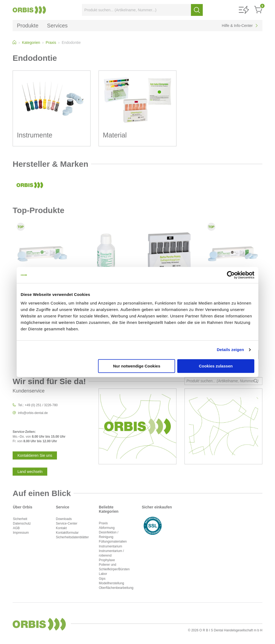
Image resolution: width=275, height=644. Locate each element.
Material (115, 135)
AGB (16, 528)
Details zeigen (230, 350)
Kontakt (61, 528)
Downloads (64, 519)
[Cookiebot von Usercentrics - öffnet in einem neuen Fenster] (231, 275)
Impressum (21, 533)
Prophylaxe (107, 560)
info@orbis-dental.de (33, 413)
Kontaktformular (67, 533)
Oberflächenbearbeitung (116, 588)
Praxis (103, 523)
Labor (103, 574)
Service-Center (67, 523)
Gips (102, 579)
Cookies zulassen (216, 366)
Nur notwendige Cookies (137, 366)
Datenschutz (22, 523)
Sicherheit (20, 519)
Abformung (107, 528)
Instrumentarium (111, 546)
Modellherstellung (111, 583)
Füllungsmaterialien (113, 542)
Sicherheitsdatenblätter (72, 537)
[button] (244, 10)
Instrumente (35, 135)
